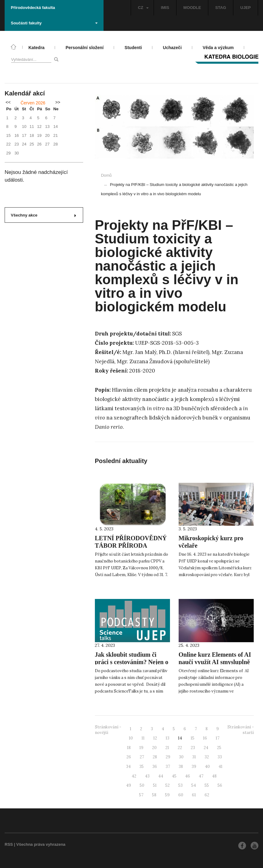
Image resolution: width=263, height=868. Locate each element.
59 (167, 795)
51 (155, 785)
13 (168, 738)
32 (207, 757)
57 (141, 795)
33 (220, 757)
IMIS (165, 8)
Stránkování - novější (108, 730)
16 (205, 738)
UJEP (246, 8)
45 (174, 776)
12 (155, 738)
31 (194, 757)
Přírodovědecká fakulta (33, 8)
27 (142, 757)
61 (194, 795)
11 (143, 738)
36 (155, 767)
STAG (221, 8)
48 (214, 776)
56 (220, 785)
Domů (106, 175)
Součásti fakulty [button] (54, 23)
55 (207, 785)
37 (168, 767)
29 (168, 757)
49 (129, 785)
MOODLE (192, 8)
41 (221, 767)
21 (167, 748)
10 (131, 738)
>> (58, 102)
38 (181, 767)
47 (201, 776)
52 (168, 785)
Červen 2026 (33, 103)
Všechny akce (43, 215)
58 (154, 795)
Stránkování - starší (241, 730)
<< (8, 102)
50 (142, 785)
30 (181, 757)
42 (134, 776)
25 (219, 748)
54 (194, 785)
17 (218, 738)
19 (141, 748)
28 (155, 757)
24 (206, 748)
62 (207, 795)
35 (142, 767)
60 (181, 795)
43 (147, 776)
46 (188, 776)
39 (194, 767)
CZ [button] (143, 8)
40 (207, 767)
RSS (9, 844)
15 (193, 738)
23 (193, 748)
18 (129, 748)
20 (154, 748)
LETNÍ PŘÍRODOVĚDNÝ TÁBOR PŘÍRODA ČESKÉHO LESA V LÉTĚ (131, 546)
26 (129, 757)
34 (128, 767)
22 (180, 748)
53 (180, 785)
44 (161, 776)
